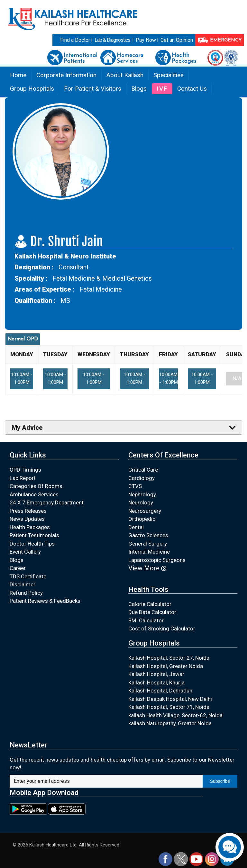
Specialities (169, 75)
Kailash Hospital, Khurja (156, 683)
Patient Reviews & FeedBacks (45, 601)
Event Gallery (25, 552)
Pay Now (146, 40)
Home (18, 75)
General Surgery (148, 544)
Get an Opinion (177, 40)
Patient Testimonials (34, 535)
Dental (136, 527)
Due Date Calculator (152, 612)
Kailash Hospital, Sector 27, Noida (169, 658)
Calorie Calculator (150, 604)
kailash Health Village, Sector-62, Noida (175, 715)
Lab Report (23, 478)
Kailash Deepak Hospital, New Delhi (170, 699)
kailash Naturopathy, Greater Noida (170, 723)
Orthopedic (142, 519)
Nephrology (142, 494)
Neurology (141, 502)
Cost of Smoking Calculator (162, 628)
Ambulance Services (34, 494)
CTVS (135, 486)
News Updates (27, 519)
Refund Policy (26, 593)
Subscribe (220, 781)
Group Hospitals (32, 89)
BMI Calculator (146, 620)
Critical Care (143, 470)
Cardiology (142, 478)
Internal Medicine (149, 552)
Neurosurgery (145, 511)
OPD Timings (25, 470)
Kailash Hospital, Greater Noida (166, 666)
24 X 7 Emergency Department (47, 502)
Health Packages (30, 527)
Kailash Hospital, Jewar (156, 674)
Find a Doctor (75, 40)
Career (18, 568)
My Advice (27, 428)
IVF (162, 89)
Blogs (139, 89)
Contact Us (192, 89)
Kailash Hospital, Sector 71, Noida (169, 707)
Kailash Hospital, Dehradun (160, 691)
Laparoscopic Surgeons (157, 560)
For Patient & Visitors (93, 89)
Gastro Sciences (148, 535)
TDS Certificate (28, 576)
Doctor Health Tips (32, 544)
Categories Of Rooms (36, 486)
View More (147, 568)
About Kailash (125, 75)
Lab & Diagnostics (112, 40)
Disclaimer (23, 584)
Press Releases (28, 511)
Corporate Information (66, 75)
